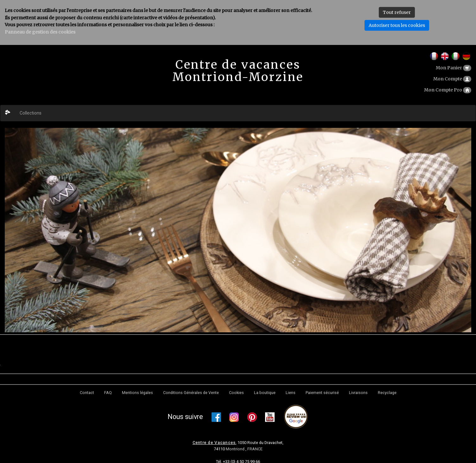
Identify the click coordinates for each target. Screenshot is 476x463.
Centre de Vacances (214, 443)
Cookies (236, 393)
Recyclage (387, 393)
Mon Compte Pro (448, 90)
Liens (291, 393)
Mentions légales (137, 393)
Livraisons (358, 393)
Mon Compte (452, 79)
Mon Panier (454, 68)
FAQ (108, 393)
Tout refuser (397, 12)
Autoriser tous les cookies (397, 25)
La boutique (265, 393)
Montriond (236, 449)
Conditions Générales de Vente (191, 393)
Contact (87, 393)
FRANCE (255, 449)
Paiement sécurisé (322, 393)
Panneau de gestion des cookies (40, 32)
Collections (31, 113)
